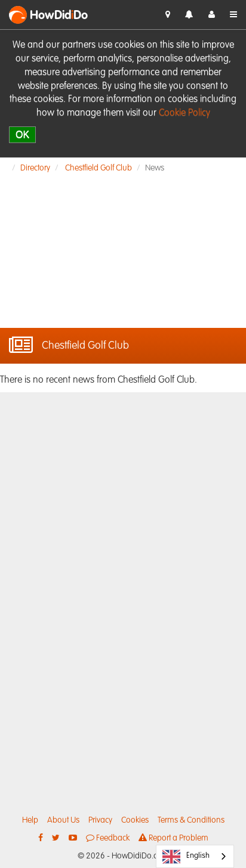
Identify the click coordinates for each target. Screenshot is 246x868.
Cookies (135, 820)
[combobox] (195, 856)
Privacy (100, 820)
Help (30, 820)
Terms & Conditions (191, 820)
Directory (35, 168)
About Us (63, 820)
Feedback (108, 838)
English (186, 857)
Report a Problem (173, 838)
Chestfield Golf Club (99, 168)
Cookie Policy (184, 113)
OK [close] (22, 134)
